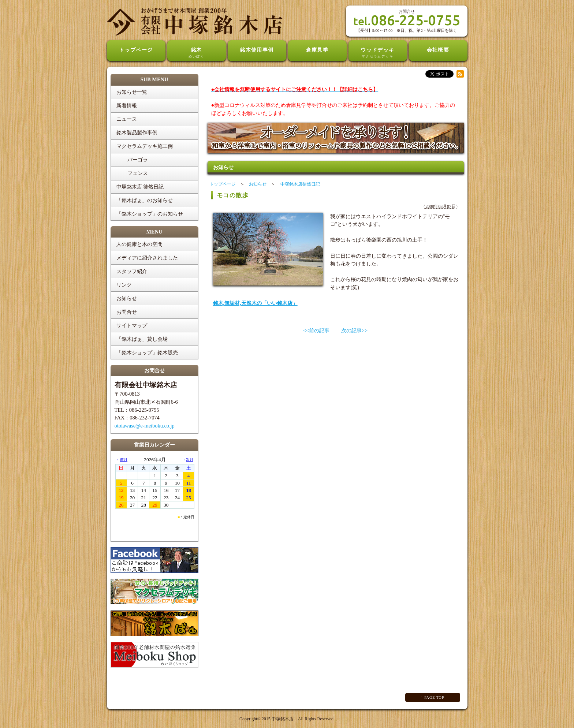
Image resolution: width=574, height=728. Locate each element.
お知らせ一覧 (132, 92)
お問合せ (127, 312)
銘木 (197, 53)
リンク (124, 285)
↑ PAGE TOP (433, 697)
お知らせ (127, 298)
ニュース (127, 119)
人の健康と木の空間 (139, 244)
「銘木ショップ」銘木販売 (147, 352)
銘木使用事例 (257, 50)
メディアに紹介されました (147, 258)
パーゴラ (138, 160)
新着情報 (127, 105)
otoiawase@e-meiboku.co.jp (145, 426)
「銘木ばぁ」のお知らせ (145, 200)
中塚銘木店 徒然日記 (140, 187)
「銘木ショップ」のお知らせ (150, 214)
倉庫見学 (317, 50)
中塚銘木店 (283, 719)
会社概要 (438, 50)
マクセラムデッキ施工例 (145, 146)
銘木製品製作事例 (137, 132)
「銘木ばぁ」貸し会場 (142, 339)
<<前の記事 (316, 331)
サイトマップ (132, 325)
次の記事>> (354, 331)
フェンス (138, 173)
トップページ (136, 50)
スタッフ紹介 (132, 271)
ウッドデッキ (378, 53)
